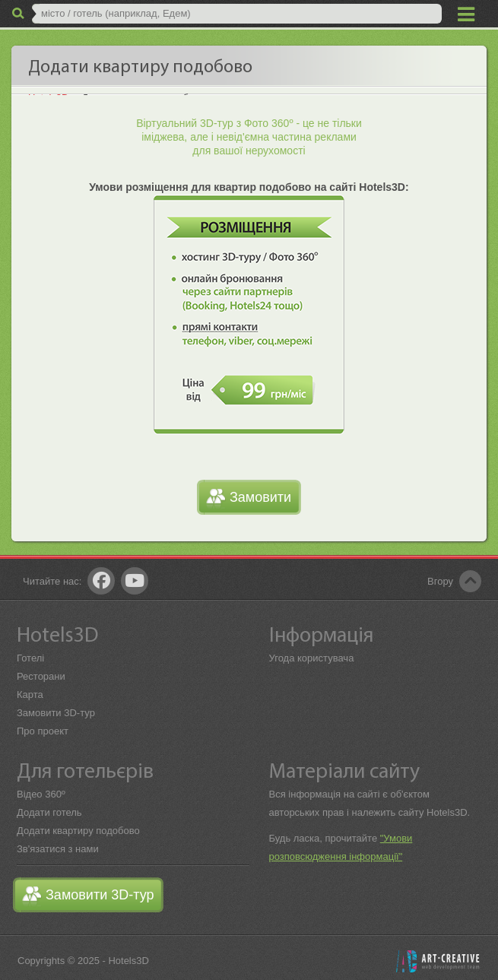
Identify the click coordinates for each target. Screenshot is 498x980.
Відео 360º (41, 794)
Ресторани (41, 676)
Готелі (30, 658)
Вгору (440, 581)
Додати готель (49, 812)
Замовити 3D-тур (56, 713)
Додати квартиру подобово (78, 831)
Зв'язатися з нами (58, 849)
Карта (30, 695)
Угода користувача (312, 658)
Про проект (43, 731)
